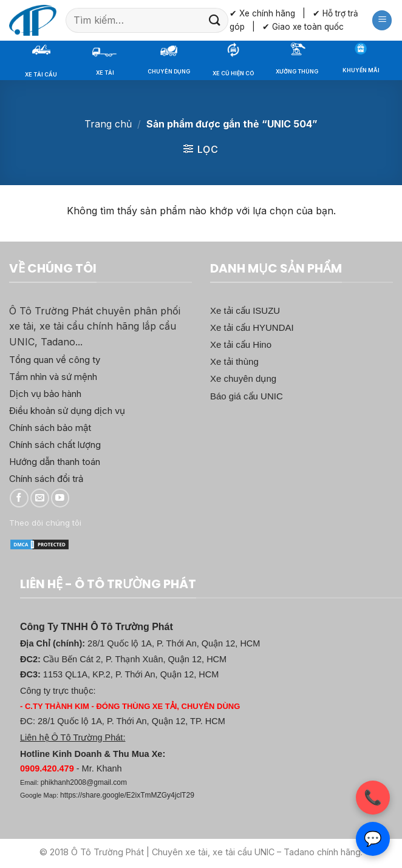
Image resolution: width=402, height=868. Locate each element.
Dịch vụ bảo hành (45, 394)
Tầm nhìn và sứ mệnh (53, 377)
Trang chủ (108, 124)
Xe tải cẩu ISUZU (245, 310)
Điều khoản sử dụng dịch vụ (67, 411)
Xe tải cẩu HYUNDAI (252, 327)
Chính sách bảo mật (50, 428)
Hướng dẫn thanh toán (55, 462)
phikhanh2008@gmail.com (84, 782)
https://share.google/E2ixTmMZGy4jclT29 (127, 795)
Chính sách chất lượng (55, 445)
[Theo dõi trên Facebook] (19, 498)
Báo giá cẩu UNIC (247, 396)
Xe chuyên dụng (243, 378)
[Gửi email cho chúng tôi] (40, 498)
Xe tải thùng (234, 361)
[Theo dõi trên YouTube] (60, 498)
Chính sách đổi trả (46, 479)
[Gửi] (214, 20)
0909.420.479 (47, 768)
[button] (382, 20)
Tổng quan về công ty (55, 360)
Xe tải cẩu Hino (241, 344)
